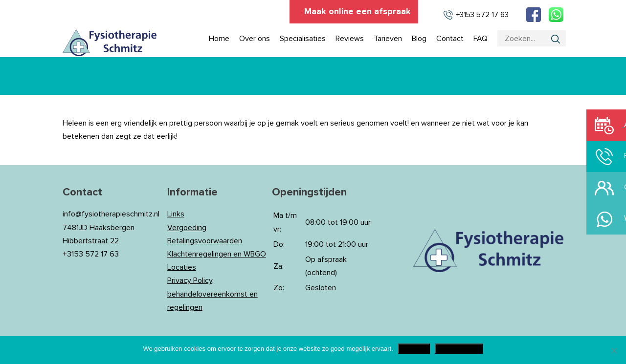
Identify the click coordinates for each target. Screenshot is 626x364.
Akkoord (414, 349)
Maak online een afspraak (358, 12)
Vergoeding (187, 228)
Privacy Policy (459, 349)
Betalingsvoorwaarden (205, 241)
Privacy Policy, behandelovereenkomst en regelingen (212, 294)
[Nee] (614, 350)
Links (176, 214)
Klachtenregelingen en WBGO (217, 254)
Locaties (182, 267)
